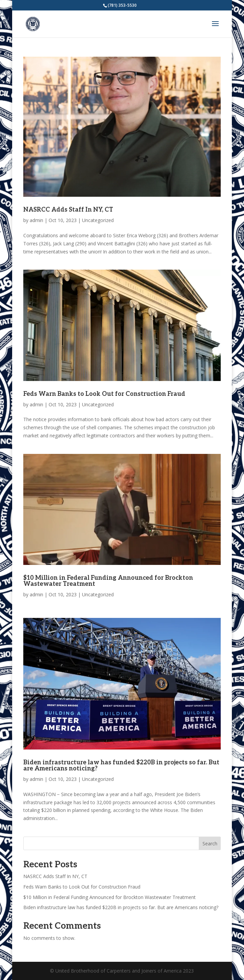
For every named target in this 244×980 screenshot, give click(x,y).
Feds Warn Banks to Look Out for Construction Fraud (104, 394)
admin (36, 220)
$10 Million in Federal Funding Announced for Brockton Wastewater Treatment (108, 581)
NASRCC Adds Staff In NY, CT (68, 210)
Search (210, 843)
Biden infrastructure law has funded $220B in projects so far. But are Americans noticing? (121, 766)
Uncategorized (98, 220)
